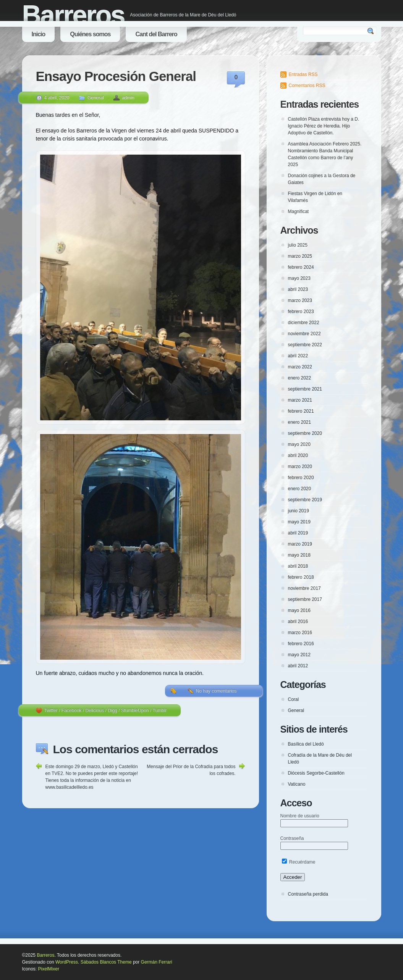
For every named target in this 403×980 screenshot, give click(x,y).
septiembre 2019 (305, 500)
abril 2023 (298, 289)
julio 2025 (298, 245)
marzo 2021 (300, 400)
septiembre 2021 (305, 389)
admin (128, 98)
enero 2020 (300, 489)
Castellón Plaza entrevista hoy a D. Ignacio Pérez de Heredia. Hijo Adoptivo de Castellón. (324, 126)
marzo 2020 (300, 467)
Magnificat (299, 211)
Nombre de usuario (300, 816)
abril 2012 (298, 666)
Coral (294, 699)
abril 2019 (298, 533)
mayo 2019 (299, 522)
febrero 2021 (301, 411)
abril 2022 (298, 356)
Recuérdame (299, 862)
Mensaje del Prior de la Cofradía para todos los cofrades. (191, 770)
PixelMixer (49, 969)
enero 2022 (300, 378)
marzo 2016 (300, 633)
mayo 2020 (299, 444)
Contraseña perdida (308, 894)
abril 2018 (298, 566)
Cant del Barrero (156, 34)
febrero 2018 (301, 577)
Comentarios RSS (307, 86)
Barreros (73, 15)
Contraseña (292, 838)
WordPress (67, 962)
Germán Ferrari (157, 962)
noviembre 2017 (304, 588)
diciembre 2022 (304, 323)
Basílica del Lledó (306, 744)
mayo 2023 (299, 278)
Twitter (51, 710)
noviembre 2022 (304, 334)
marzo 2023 (300, 300)
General (96, 98)
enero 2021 (300, 422)
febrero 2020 (301, 478)
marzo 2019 (300, 544)
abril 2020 (298, 455)
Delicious (95, 710)
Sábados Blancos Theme (106, 962)
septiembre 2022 (305, 345)
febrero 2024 (301, 267)
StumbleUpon (135, 710)
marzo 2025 (300, 256)
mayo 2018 (299, 555)
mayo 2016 (299, 610)
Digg (112, 710)
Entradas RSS (303, 74)
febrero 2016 (301, 644)
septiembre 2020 (305, 433)
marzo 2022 (300, 367)
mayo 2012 (299, 655)
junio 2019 (299, 511)
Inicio (39, 34)
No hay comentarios (216, 691)
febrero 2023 (301, 312)
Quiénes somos (90, 34)
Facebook (72, 710)
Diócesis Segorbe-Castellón (316, 773)
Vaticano (297, 784)
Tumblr (160, 710)
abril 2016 (298, 622)
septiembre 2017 (305, 599)
